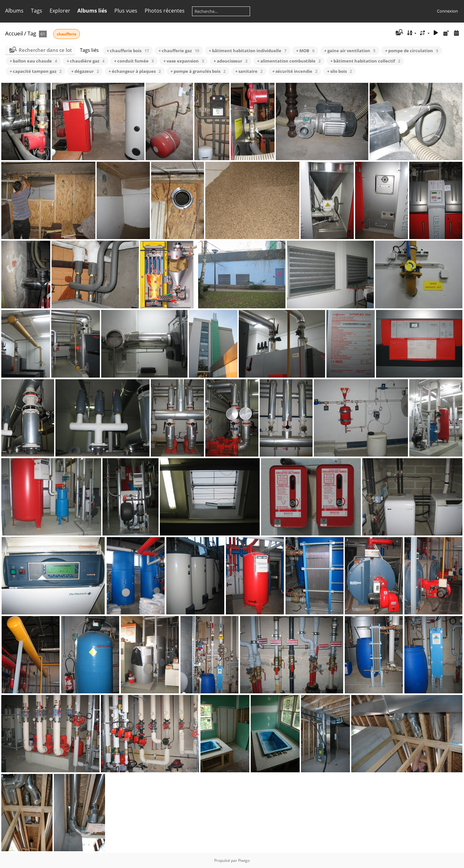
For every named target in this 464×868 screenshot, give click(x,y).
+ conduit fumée (134, 61)
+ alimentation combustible (289, 61)
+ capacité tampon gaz (36, 71)
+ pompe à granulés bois (198, 71)
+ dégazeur (85, 71)
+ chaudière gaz (86, 61)
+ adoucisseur (231, 61)
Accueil (14, 33)
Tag (32, 33)
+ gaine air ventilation (350, 51)
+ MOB (305, 51)
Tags (37, 11)
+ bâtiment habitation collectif (365, 61)
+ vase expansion (184, 61)
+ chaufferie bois (128, 51)
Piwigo (244, 860)
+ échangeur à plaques (135, 71)
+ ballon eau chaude (33, 61)
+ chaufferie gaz (179, 51)
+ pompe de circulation (412, 51)
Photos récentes (165, 11)
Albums (14, 11)
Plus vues (126, 11)
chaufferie (67, 34)
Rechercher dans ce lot (45, 50)
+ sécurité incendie (295, 71)
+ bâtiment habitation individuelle (248, 51)
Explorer (60, 11)
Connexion (447, 11)
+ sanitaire (249, 71)
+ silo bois (339, 71)
